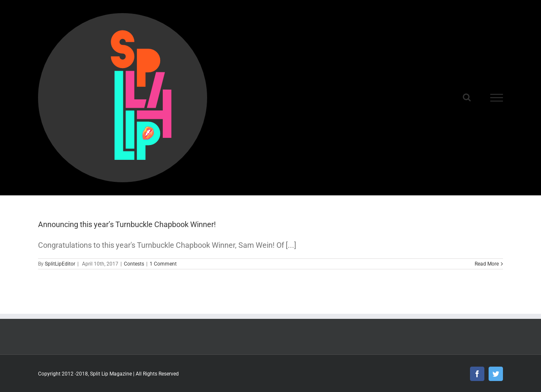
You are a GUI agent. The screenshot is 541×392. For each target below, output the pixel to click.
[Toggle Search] (467, 97)
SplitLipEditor (60, 264)
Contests (134, 264)
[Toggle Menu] (497, 98)
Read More (487, 264)
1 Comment (163, 264)
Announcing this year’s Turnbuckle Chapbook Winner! (127, 224)
